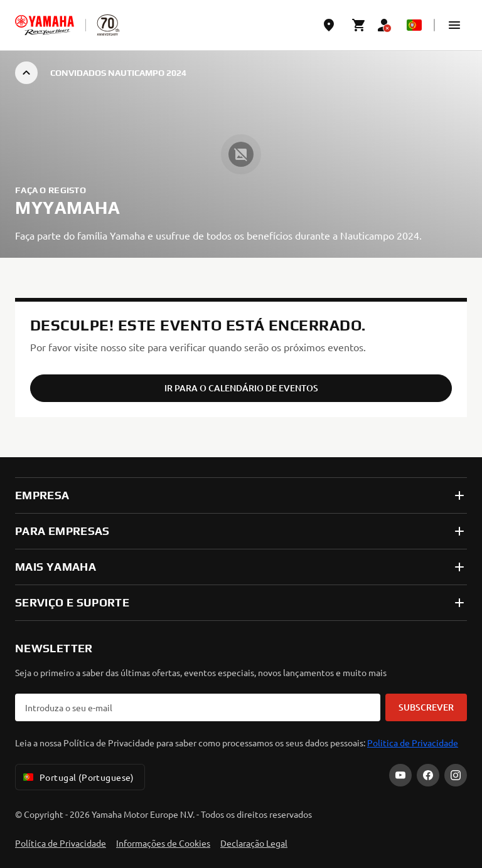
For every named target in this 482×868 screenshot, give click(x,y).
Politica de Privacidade (413, 743)
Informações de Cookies (163, 843)
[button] (454, 25)
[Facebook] (428, 775)
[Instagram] (456, 775)
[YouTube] (400, 775)
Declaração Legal (254, 843)
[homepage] (45, 25)
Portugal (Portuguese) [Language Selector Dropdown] (78, 777)
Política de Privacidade (61, 843)
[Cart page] (359, 25)
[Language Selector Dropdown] (414, 25)
